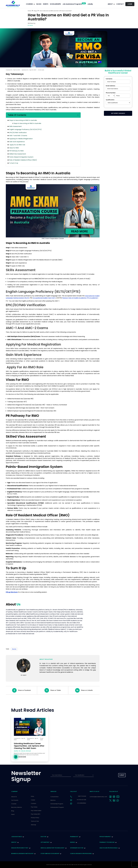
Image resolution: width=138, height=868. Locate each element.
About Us (14, 797)
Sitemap (33, 825)
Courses (14, 804)
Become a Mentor (17, 807)
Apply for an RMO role (17, 145)
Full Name (109, 79)
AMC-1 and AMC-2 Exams (18, 136)
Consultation (54, 797)
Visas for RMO (14, 148)
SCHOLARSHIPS (55, 4)
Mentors (53, 800)
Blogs (35, 11)
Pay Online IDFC (36, 814)
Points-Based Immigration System (21, 157)
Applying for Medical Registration (21, 139)
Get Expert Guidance (118, 113)
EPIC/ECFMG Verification (18, 133)
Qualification (110, 100)
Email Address (110, 86)
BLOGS (39, 4)
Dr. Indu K (30, 25)
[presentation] (105, 775)
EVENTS (46, 4)
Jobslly (90, 4)
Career (33, 800)
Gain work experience (17, 142)
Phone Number (111, 93)
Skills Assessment (15, 126)
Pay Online (34, 807)
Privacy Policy (35, 818)
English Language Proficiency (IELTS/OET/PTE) (25, 129)
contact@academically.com (98, 797)
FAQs (32, 796)
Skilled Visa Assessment (18, 154)
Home (29, 11)
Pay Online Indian (36, 811)
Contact (120, 4)
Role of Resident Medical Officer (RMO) (23, 160)
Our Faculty (15, 800)
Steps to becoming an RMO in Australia (23, 120)
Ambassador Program (57, 807)
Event (13, 814)
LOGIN (130, 4)
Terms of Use (35, 821)
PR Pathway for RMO (16, 151)
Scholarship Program (57, 804)
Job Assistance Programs (74, 4)
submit (122, 775)
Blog (13, 811)
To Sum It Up (14, 163)
